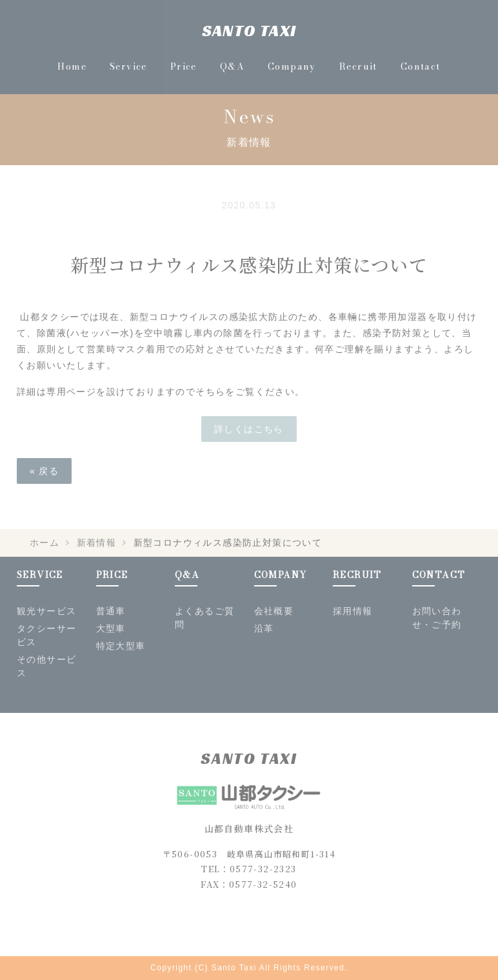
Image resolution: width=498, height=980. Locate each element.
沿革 (264, 628)
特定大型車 (121, 646)
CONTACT (439, 575)
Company (292, 66)
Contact (421, 66)
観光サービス (46, 611)
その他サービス (46, 666)
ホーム (45, 543)
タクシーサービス (46, 635)
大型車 (111, 628)
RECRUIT (357, 575)
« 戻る (44, 471)
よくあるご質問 (204, 618)
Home (72, 66)
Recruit (358, 66)
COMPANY (281, 575)
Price (184, 66)
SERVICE (40, 575)
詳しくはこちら (249, 429)
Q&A (232, 66)
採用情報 (353, 611)
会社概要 (274, 611)
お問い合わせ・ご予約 (437, 618)
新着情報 (97, 543)
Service (128, 66)
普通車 (111, 611)
